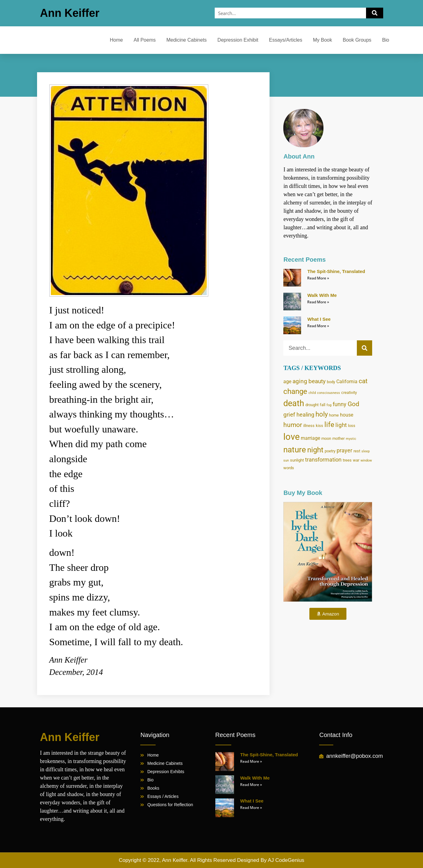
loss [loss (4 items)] (352, 425)
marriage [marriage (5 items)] (310, 438)
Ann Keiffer (70, 13)
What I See (319, 319)
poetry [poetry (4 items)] (330, 451)
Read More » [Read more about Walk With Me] (318, 302)
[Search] (375, 13)
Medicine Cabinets (187, 40)
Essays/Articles (285, 40)
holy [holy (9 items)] (322, 414)
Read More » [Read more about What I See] (318, 326)
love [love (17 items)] (291, 437)
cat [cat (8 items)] (363, 381)
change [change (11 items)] (295, 391)
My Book (323, 40)
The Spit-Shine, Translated (336, 271)
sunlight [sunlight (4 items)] (297, 460)
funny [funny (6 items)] (340, 404)
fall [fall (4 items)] (323, 405)
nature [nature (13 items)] (295, 450)
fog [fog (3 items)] (329, 405)
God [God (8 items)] (353, 404)
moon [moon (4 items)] (326, 438)
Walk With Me (322, 295)
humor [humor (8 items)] (293, 425)
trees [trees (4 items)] (347, 460)
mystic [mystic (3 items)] (351, 439)
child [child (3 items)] (312, 393)
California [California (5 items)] (347, 382)
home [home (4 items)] (334, 415)
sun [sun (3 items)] (286, 460)
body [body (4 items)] (331, 382)
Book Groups (357, 40)
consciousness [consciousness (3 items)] (329, 393)
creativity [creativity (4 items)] (349, 392)
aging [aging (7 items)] (300, 381)
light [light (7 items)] (341, 425)
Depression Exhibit (238, 40)
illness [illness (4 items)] (309, 425)
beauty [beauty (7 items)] (317, 381)
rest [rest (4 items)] (357, 451)
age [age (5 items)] (287, 382)
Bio (385, 40)
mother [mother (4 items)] (338, 438)
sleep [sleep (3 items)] (366, 451)
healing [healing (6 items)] (305, 415)
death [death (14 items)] (294, 403)
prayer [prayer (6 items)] (344, 451)
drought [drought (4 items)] (312, 405)
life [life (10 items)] (329, 425)
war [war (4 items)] (356, 460)
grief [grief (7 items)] (289, 415)
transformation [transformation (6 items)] (323, 460)
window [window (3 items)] (366, 460)
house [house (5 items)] (347, 415)
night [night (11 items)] (315, 450)
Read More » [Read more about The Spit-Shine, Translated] (318, 278)
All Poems (145, 40)
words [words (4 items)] (289, 468)
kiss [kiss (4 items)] (319, 425)
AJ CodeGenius (286, 860)
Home (117, 40)
